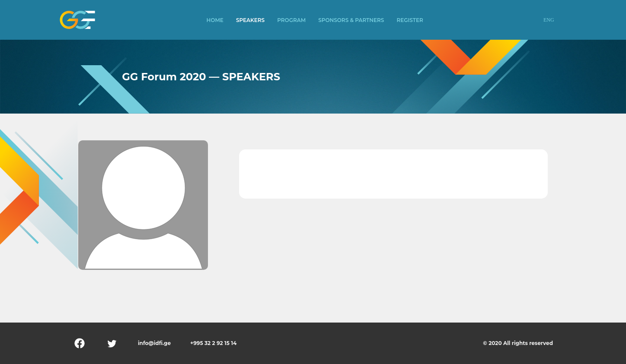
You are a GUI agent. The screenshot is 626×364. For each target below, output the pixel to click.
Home (215, 20)
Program (291, 20)
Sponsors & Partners (351, 20)
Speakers (250, 20)
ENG (549, 20)
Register (410, 20)
